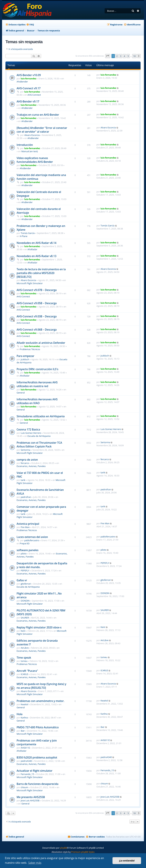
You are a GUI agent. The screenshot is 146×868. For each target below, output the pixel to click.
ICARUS (24, 674)
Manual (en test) (30, 151)
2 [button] (117, 56)
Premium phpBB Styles (83, 852)
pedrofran (26, 497)
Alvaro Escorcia (32, 135)
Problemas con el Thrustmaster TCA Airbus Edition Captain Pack (39, 445)
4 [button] (124, 56)
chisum (24, 787)
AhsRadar (32, 249)
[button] (108, 56)
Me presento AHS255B (31, 797)
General (21, 393)
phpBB (63, 848)
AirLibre (25, 648)
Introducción (25, 145)
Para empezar (25, 356)
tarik (23, 480)
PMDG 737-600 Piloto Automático (38, 727)
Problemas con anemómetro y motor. (40, 701)
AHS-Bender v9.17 (28, 101)
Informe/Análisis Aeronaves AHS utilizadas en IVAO (37, 401)
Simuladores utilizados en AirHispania (41, 416)
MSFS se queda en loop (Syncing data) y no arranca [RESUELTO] (41, 686)
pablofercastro (32, 540)
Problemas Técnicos (30, 349)
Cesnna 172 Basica (28, 429)
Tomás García (28, 233)
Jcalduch (25, 359)
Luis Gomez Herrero (31, 433)
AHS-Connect (34, 95)
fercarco (25, 463)
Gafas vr (22, 580)
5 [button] (128, 56)
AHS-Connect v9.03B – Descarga (37, 316)
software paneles (28, 550)
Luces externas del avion (32, 537)
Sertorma (25, 450)
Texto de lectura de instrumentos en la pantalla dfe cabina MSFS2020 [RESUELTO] (41, 273)
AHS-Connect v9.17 (29, 88)
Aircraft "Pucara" (27, 671)
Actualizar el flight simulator (34, 771)
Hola (19, 714)
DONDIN (25, 601)
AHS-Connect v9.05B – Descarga (37, 303)
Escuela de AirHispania (39, 436)
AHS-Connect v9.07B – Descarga (37, 290)
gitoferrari (26, 584)
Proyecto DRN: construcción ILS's (37, 369)
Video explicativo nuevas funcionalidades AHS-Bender (35, 160)
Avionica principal (28, 524)
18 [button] (134, 56)
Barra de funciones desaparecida (37, 784)
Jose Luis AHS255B (30, 800)
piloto (24, 554)
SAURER (25, 618)
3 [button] (121, 56)
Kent (23, 631)
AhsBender (22, 82)
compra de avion (27, 460)
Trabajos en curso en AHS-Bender (38, 115)
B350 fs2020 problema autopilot (37, 757)
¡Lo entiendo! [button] (127, 861)
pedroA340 (26, 761)
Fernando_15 (27, 774)
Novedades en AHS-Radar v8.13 (36, 256)
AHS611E (25, 748)
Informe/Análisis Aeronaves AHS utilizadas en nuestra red (37, 384)
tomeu (24, 661)
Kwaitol (24, 704)
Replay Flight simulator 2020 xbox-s (39, 627)
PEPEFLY (25, 570)
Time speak (24, 658)
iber (23, 731)
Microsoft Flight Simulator (30, 283)
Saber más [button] (35, 863)
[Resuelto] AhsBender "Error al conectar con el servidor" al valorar (42, 130)
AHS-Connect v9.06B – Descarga (37, 330)
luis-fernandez (28, 78)
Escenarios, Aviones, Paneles (31, 466)
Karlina (24, 718)
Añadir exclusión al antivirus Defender (41, 343)
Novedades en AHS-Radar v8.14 (36, 243)
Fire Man (25, 527)
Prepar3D (25, 543)
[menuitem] (30, 25)
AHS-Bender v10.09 (29, 75)
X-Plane (24, 236)
